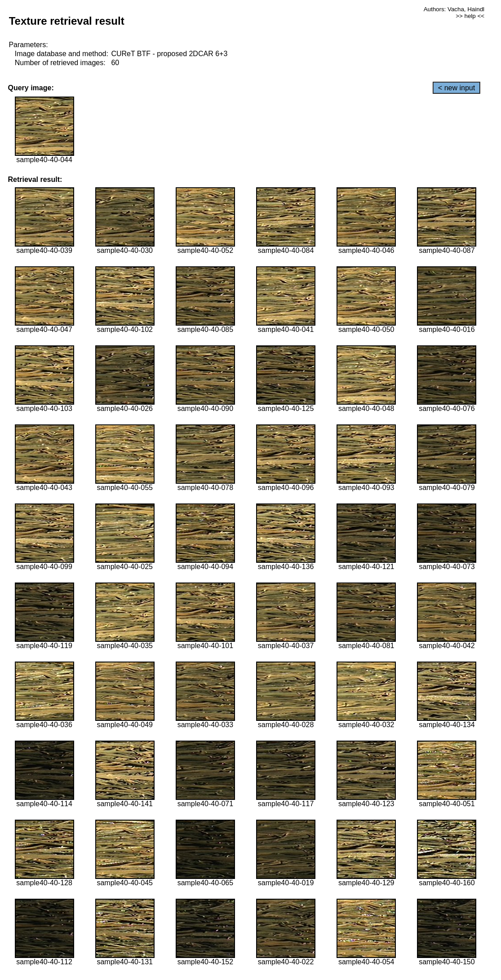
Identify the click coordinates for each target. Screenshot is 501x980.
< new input (457, 88)
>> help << (470, 16)
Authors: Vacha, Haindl (454, 9)
